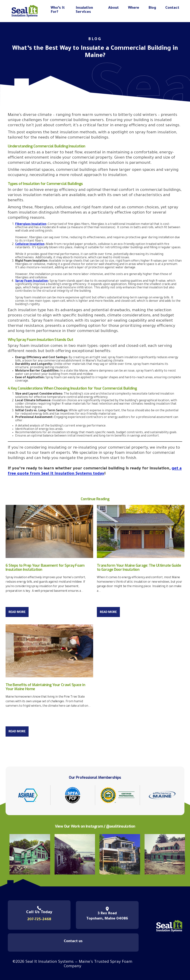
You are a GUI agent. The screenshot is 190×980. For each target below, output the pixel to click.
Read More (17, 612)
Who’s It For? (58, 10)
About (113, 8)
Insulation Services (84, 10)
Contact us (73, 942)
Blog (152, 8)
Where (134, 8)
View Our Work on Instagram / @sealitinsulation (95, 826)
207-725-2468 (39, 920)
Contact (172, 8)
